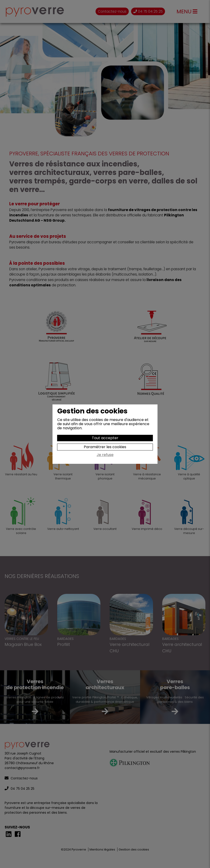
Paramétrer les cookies (105, 447)
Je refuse (105, 455)
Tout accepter (105, 438)
